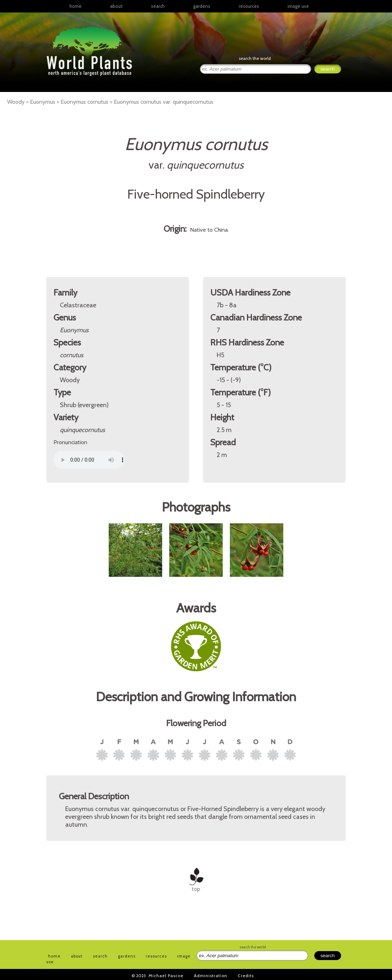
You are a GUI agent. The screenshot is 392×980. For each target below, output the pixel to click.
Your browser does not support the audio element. (89, 460)
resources (156, 956)
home (76, 6)
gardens (202, 6)
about (116, 6)
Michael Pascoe (166, 976)
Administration (211, 976)
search (158, 6)
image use (298, 6)
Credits (246, 976)
